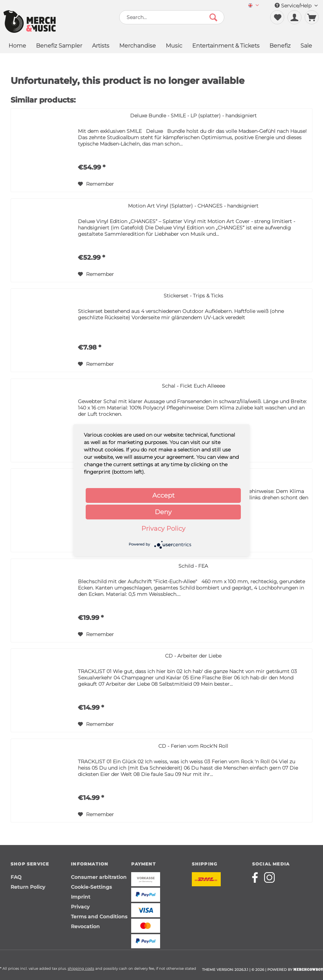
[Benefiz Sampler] (59, 46)
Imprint (81, 897)
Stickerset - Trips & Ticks (193, 296)
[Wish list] (277, 17)
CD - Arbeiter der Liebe (193, 656)
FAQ (16, 877)
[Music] (174, 46)
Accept (163, 495)
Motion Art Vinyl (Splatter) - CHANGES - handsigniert (193, 206)
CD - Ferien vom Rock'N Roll (193, 746)
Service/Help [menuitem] (296, 6)
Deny (163, 512)
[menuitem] (254, 6)
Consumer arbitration (99, 877)
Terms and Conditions (99, 917)
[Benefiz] (280, 46)
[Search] (213, 17)
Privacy (80, 907)
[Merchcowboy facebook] (257, 877)
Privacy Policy (163, 529)
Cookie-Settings (91, 887)
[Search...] (172, 17)
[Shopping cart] (312, 17)
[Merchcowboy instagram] (269, 877)
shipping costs (81, 969)
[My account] (294, 17)
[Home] (17, 46)
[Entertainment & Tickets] (226, 46)
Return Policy (28, 887)
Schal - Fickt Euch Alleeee (193, 386)
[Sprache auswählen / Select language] (254, 6)
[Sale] (306, 46)
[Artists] (101, 46)
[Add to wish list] (96, 184)
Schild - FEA (193, 566)
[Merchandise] (138, 46)
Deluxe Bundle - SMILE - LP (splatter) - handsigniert (193, 116)
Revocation (85, 926)
